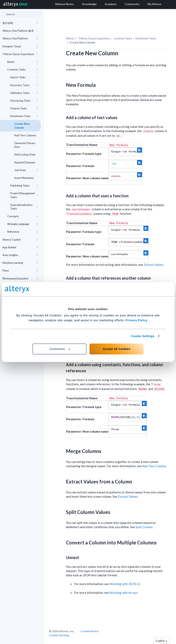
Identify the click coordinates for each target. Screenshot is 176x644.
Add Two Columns (25, 135)
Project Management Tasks (24, 195)
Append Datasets (25, 162)
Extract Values (154, 265)
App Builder (20, 247)
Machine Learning (20, 263)
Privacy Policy (137, 320)
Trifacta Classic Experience (20, 54)
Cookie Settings (143, 336)
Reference (22, 232)
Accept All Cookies (116, 349)
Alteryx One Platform (20, 38)
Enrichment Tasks (24, 116)
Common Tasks (22, 70)
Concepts (22, 216)
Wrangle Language (22, 224)
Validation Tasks (24, 93)
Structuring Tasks (24, 101)
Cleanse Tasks (24, 108)
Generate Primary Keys (25, 145)
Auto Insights (20, 255)
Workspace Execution (20, 278)
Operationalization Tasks (24, 207)
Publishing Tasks (24, 186)
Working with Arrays (124, 593)
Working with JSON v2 (125, 584)
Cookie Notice (90, 631)
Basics (22, 62)
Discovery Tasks (24, 85)
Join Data (26, 170)
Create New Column (22, 126)
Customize (60, 349)
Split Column (144, 527)
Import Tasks (24, 77)
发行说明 (20, 23)
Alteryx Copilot (20, 240)
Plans (20, 270)
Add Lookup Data (25, 154)
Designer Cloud (20, 46)
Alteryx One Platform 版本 (20, 31)
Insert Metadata (24, 178)
